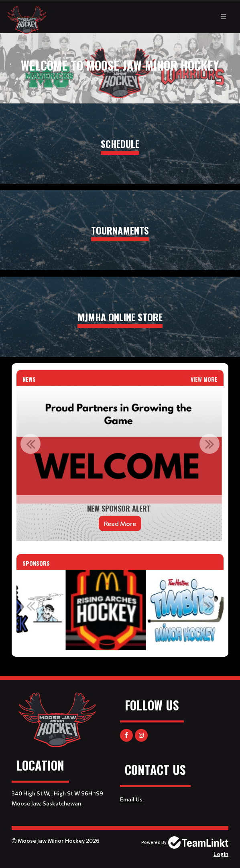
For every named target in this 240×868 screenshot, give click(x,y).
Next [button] (209, 444)
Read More (120, 523)
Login (221, 854)
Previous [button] (31, 444)
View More (204, 379)
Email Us (131, 799)
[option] (120, 464)
